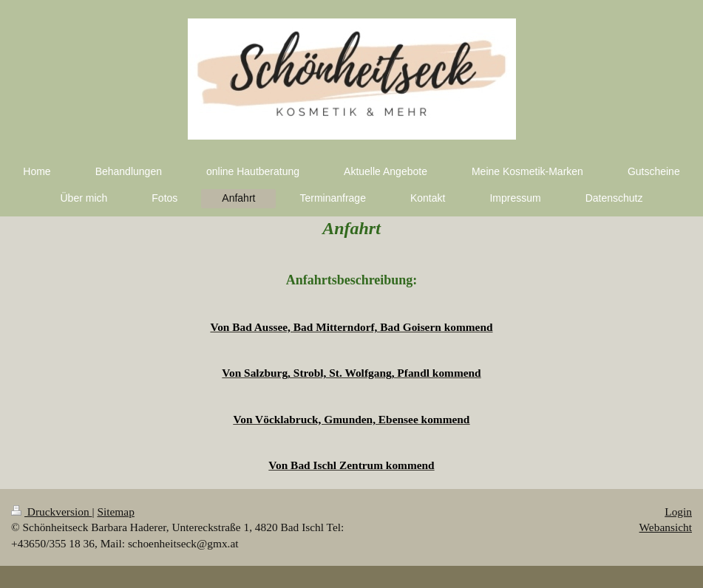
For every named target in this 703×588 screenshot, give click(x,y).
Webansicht (666, 527)
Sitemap (115, 512)
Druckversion (51, 512)
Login (678, 512)
